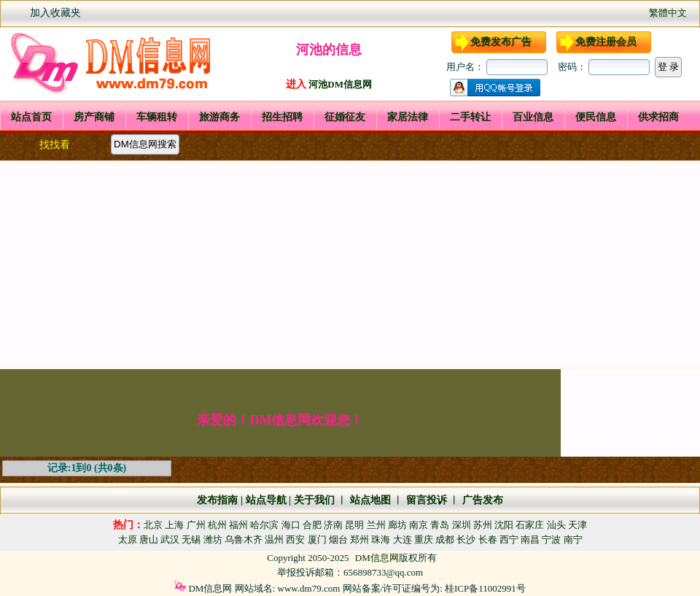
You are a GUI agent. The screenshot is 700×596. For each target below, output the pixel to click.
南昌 (530, 539)
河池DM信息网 (340, 84)
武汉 (170, 539)
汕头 (556, 525)
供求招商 (658, 117)
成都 (445, 539)
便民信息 (596, 117)
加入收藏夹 (55, 13)
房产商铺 (94, 117)
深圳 (462, 525)
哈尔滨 (264, 525)
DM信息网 (377, 558)
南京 (419, 525)
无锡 (191, 539)
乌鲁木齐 (244, 539)
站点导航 (266, 500)
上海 (174, 525)
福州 (238, 525)
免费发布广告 (501, 42)
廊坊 (397, 525)
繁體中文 (668, 13)
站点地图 (369, 500)
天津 (577, 525)
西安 (295, 539)
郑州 (359, 539)
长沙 (466, 539)
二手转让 (470, 117)
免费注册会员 (606, 42)
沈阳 (504, 525)
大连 (402, 539)
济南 (333, 525)
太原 (128, 539)
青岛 (440, 525)
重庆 (424, 539)
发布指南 (217, 500)
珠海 (381, 539)
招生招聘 (282, 117)
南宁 (573, 539)
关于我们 (314, 500)
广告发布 (483, 500)
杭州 (217, 525)
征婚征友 (345, 117)
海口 (291, 525)
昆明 (354, 525)
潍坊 (213, 539)
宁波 (551, 539)
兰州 (376, 525)
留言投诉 (427, 500)
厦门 (317, 539)
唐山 (149, 539)
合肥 (312, 525)
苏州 (483, 525)
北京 (153, 525)
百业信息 (533, 117)
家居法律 (408, 117)
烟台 (338, 539)
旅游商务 (219, 117)
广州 (196, 525)
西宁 (509, 539)
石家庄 (530, 525)
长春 (488, 539)
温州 (274, 539)
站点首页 (31, 117)
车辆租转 (157, 117)
